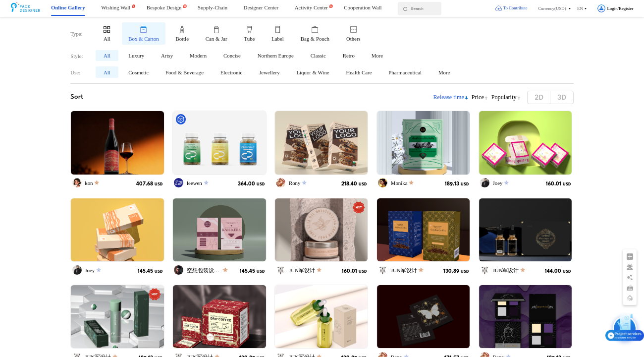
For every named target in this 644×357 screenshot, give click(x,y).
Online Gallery (68, 7)
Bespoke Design (164, 7)
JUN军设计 (302, 270)
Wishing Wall (116, 7)
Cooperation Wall (363, 7)
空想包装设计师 (206, 270)
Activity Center (311, 7)
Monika (399, 183)
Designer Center (261, 7)
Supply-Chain (213, 7)
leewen (194, 183)
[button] (554, 8)
